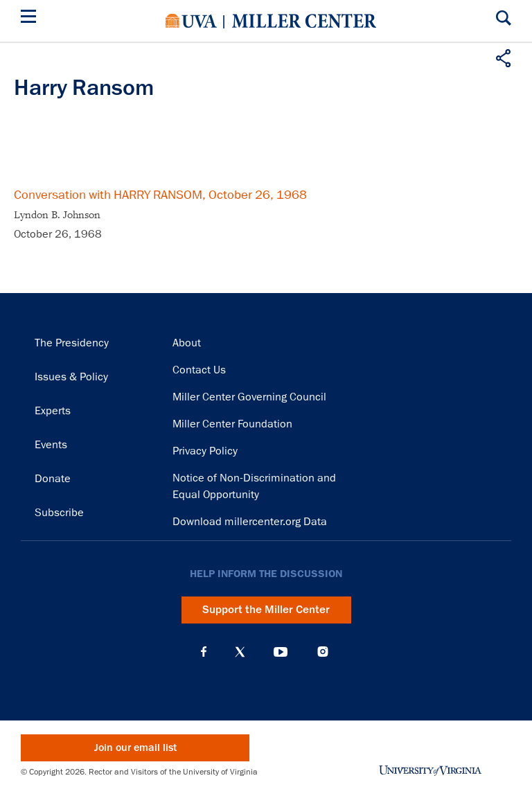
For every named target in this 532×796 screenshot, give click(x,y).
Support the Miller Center (266, 610)
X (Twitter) (240, 652)
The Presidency (72, 343)
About (187, 343)
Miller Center (304, 21)
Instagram (323, 652)
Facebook (204, 652)
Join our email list (135, 748)
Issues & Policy (71, 377)
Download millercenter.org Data (250, 522)
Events (51, 445)
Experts (53, 411)
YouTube (281, 652)
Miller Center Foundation (232, 424)
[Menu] (31, 18)
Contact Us (199, 370)
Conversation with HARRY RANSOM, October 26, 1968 (160, 195)
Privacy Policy (205, 451)
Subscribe (59, 513)
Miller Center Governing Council (249, 397)
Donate (53, 479)
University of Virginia (191, 21)
